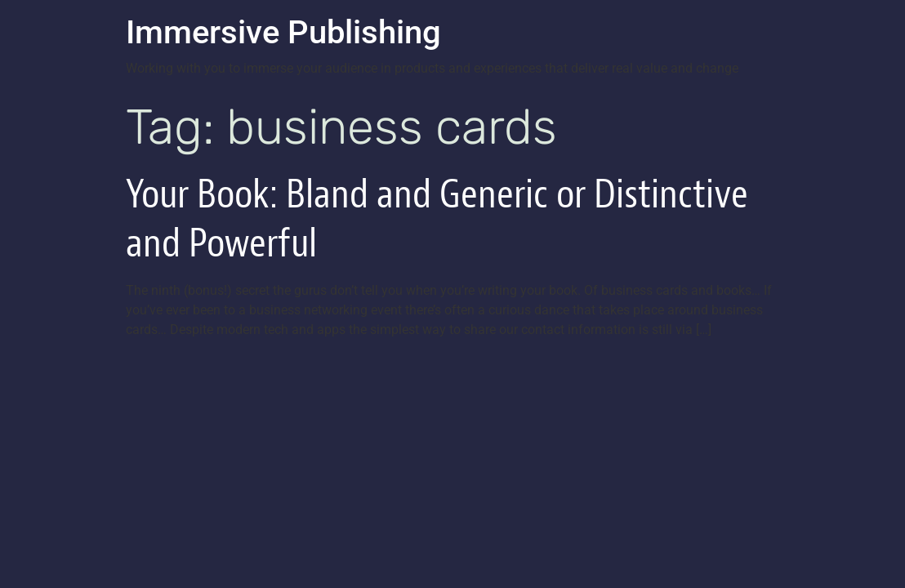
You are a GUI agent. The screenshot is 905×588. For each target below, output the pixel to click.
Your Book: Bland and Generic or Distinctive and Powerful (437, 218)
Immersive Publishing (283, 32)
